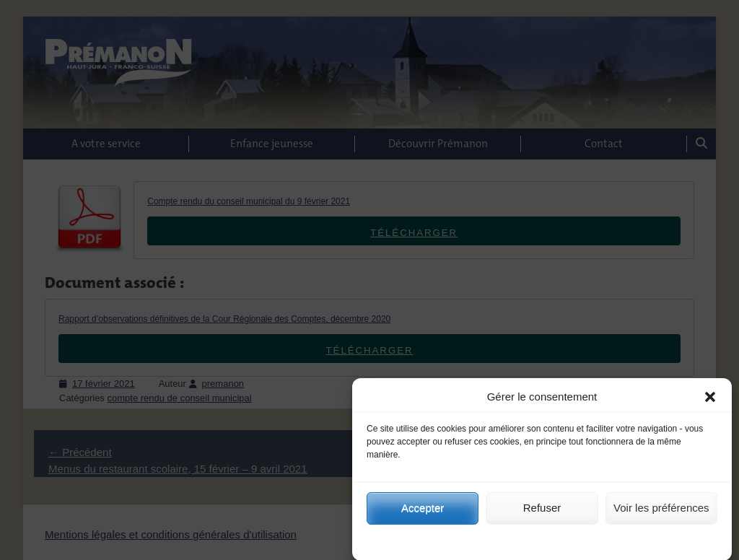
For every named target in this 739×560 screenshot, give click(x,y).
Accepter (423, 517)
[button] (710, 406)
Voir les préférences (661, 517)
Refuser (542, 517)
